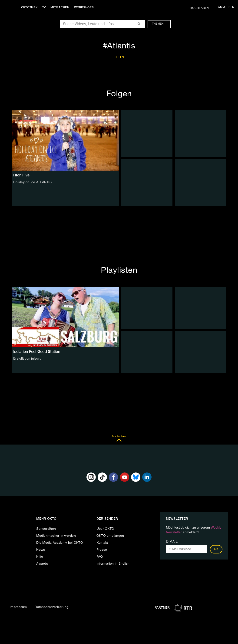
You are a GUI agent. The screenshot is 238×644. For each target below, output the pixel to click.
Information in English (113, 564)
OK (216, 549)
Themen (160, 24)
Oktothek (30, 7)
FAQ (100, 557)
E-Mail (172, 542)
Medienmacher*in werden (56, 536)
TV (45, 7)
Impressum (18, 607)
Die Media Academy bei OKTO (60, 543)
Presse (102, 550)
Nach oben (119, 440)
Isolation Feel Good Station (37, 352)
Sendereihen (46, 529)
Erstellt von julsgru (27, 359)
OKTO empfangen (110, 536)
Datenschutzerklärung (51, 607)
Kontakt (102, 543)
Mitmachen (61, 7)
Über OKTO (105, 529)
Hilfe (40, 557)
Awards (42, 564)
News (41, 550)
